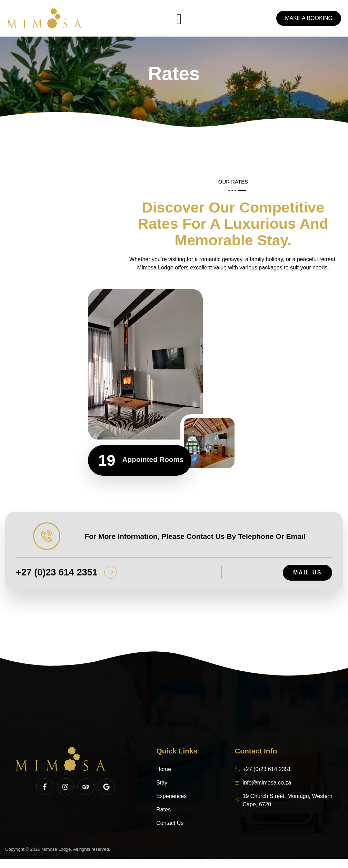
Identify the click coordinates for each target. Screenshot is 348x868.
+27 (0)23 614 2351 (57, 582)
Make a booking (309, 18)
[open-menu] (179, 18)
